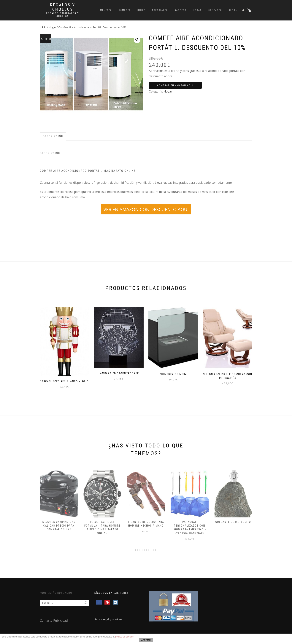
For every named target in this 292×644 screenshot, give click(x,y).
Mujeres (106, 10)
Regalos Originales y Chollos (63, 15)
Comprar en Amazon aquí (175, 85)
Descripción (53, 136)
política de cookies (124, 637)
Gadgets (180, 10)
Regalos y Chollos (63, 7)
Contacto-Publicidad (54, 619)
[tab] (53, 137)
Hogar (197, 10)
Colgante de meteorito (233, 521)
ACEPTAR (146, 640)
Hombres (125, 10)
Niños (142, 10)
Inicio (43, 27)
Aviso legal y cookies (108, 618)
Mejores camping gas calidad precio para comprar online (59, 524)
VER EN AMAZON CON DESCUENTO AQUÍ (146, 209)
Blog (232, 10)
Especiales (160, 10)
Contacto (215, 10)
